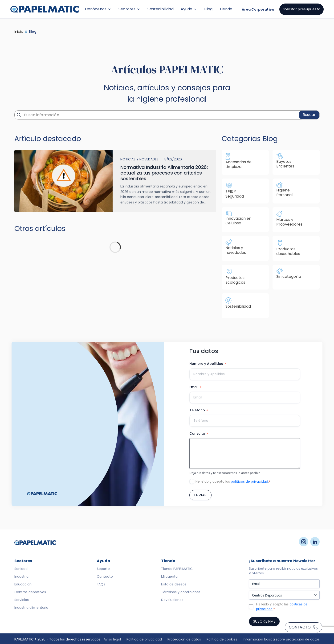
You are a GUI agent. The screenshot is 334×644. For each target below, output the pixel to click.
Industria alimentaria (31, 608)
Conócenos (98, 9)
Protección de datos (184, 639)
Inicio (19, 32)
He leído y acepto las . (233, 481)
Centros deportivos (30, 592)
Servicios (22, 600)
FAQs (101, 584)
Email (196, 387)
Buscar (309, 115)
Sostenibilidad (160, 9)
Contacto (303, 627)
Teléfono (199, 410)
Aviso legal (112, 639)
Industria (21, 576)
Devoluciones (172, 600)
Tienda (226, 9)
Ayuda (189, 9)
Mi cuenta (169, 576)
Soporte (103, 569)
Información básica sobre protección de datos (281, 639)
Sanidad (21, 569)
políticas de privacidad (249, 481)
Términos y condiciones (181, 592)
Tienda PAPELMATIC (177, 569)
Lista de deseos (174, 584)
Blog (208, 9)
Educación (23, 584)
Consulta (199, 434)
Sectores (129, 9)
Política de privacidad (144, 639)
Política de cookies (222, 639)
